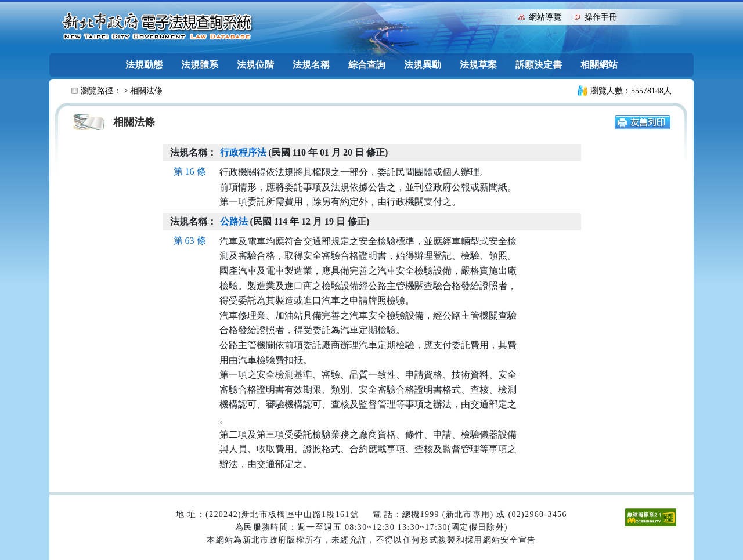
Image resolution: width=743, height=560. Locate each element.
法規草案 (478, 65)
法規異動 (423, 65)
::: (507, 16)
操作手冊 (601, 17)
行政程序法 (243, 152)
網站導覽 (545, 17)
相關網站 (599, 65)
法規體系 (200, 65)
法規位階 (255, 65)
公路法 (234, 221)
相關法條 (146, 91)
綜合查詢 (367, 65)
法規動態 (144, 65)
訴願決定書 (539, 65)
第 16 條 (190, 171)
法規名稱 (311, 65)
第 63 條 (190, 241)
